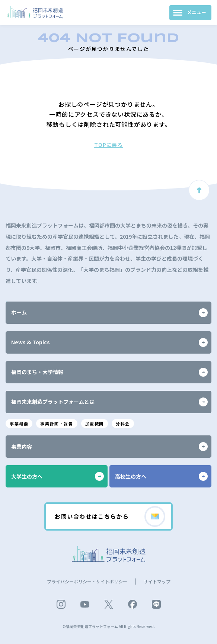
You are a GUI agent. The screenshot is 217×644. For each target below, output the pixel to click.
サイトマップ (157, 581)
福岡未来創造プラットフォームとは (109, 402)
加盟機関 (95, 424)
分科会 (123, 424)
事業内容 (109, 447)
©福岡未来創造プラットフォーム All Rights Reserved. (109, 626)
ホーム (109, 313)
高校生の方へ (161, 476)
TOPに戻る (108, 145)
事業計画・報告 (57, 424)
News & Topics (109, 342)
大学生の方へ (58, 476)
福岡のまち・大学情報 (109, 372)
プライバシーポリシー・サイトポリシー (87, 581)
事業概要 (19, 424)
